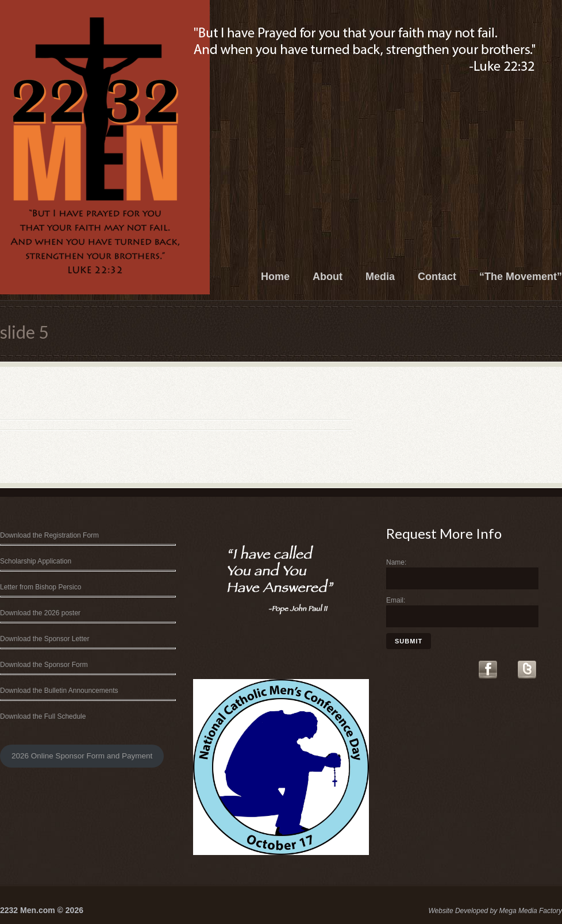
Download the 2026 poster (40, 613)
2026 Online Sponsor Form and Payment (82, 756)
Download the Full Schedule (43, 716)
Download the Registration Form (49, 535)
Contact (437, 277)
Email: (396, 600)
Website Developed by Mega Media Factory (495, 911)
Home (275, 277)
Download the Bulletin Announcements (59, 691)
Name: (396, 562)
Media (380, 277)
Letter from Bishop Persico (41, 587)
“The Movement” (521, 277)
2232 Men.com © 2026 (42, 910)
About (328, 277)
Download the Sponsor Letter (45, 639)
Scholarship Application (36, 561)
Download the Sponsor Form (44, 665)
